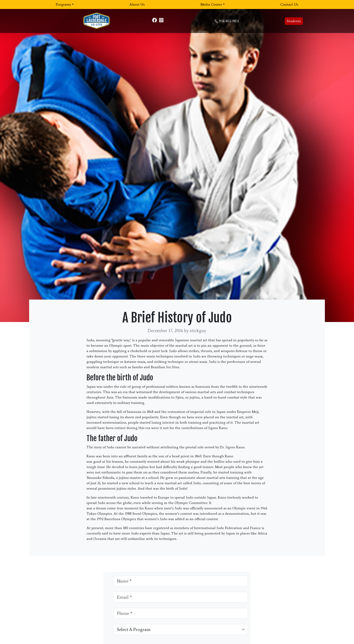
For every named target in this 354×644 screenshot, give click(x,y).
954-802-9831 (229, 21)
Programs (63, 4)
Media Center (211, 4)
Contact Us (289, 4)
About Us (137, 4)
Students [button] (294, 21)
